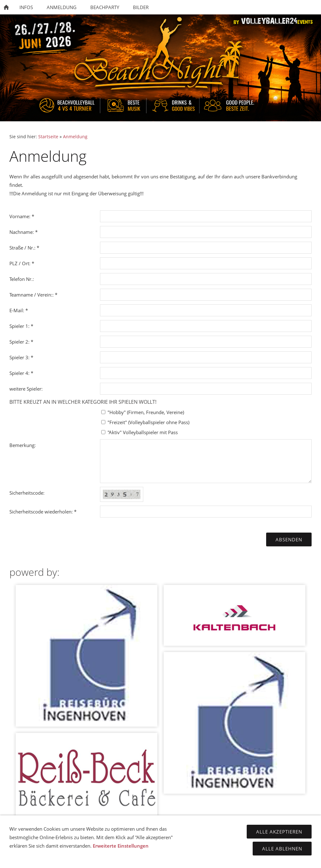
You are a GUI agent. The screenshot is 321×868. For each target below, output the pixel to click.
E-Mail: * (19, 310)
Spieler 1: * (21, 326)
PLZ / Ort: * (22, 263)
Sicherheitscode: (27, 493)
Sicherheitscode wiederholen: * (43, 512)
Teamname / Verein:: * (33, 295)
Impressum (130, 859)
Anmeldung (75, 137)
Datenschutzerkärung (177, 859)
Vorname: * (22, 216)
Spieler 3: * (21, 357)
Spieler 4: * (21, 373)
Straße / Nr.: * (24, 248)
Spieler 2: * (21, 342)
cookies (222, 859)
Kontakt (100, 859)
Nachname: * (24, 232)
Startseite (48, 137)
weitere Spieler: (26, 389)
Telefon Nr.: (22, 279)
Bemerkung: (23, 445)
